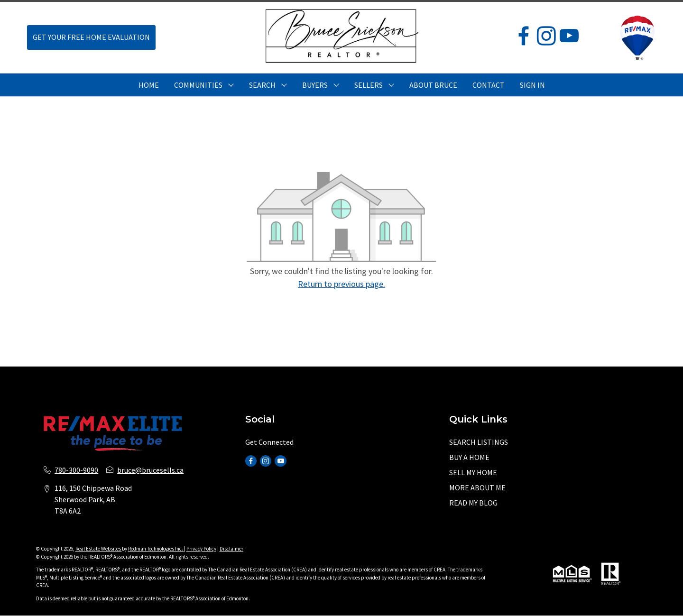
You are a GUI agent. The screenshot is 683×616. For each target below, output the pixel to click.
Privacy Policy (201, 549)
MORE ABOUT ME (477, 487)
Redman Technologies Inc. (156, 549)
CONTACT (489, 85)
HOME (149, 85)
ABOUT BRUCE (433, 85)
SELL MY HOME (473, 472)
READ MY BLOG (473, 503)
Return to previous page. (341, 284)
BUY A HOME (469, 457)
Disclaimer (231, 549)
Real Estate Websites (99, 549)
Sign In (532, 85)
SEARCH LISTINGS (479, 442)
